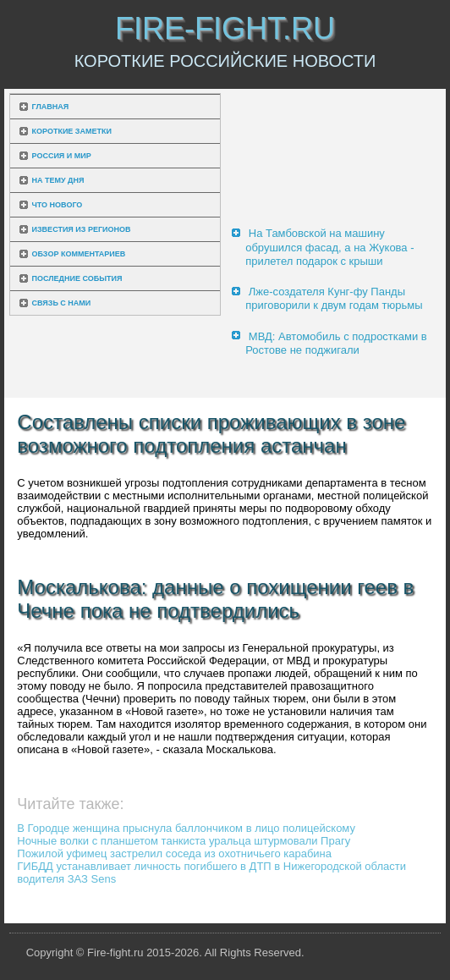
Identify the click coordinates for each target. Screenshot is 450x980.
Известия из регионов (82, 229)
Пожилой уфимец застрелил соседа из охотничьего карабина (174, 853)
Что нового (58, 205)
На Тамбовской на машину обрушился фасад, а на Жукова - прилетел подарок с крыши (329, 247)
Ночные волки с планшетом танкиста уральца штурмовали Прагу (184, 841)
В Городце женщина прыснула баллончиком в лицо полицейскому (186, 828)
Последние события (77, 278)
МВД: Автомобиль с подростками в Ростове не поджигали (336, 343)
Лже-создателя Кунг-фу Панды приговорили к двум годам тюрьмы (334, 298)
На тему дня (58, 180)
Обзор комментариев (79, 254)
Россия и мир (62, 156)
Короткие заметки (72, 131)
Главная (51, 107)
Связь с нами (62, 303)
